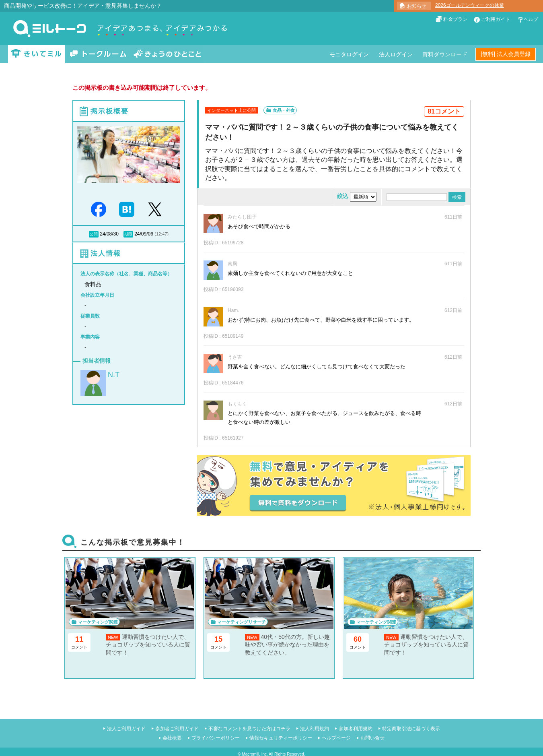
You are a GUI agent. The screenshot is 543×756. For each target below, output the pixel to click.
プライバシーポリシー (216, 738)
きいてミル (37, 54)
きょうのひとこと (167, 54)
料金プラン (455, 19)
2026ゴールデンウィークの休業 (470, 5)
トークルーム (98, 54)
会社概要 (172, 738)
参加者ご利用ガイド (177, 729)
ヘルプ (531, 19)
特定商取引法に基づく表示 (411, 729)
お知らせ (417, 6)
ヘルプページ (336, 738)
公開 (94, 234)
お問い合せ (372, 738)
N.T (114, 375)
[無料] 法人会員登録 (506, 54)
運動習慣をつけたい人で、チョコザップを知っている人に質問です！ (148, 645)
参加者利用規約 (356, 729)
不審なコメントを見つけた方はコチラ (249, 729)
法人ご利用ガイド (126, 729)
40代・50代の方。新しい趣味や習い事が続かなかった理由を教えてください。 (287, 645)
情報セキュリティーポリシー (281, 738)
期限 (128, 234)
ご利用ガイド (496, 19)
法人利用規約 (315, 729)
